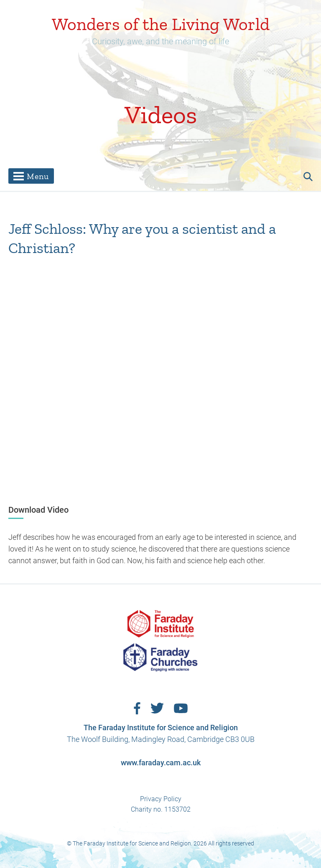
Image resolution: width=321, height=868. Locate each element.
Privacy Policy (161, 799)
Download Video (38, 510)
